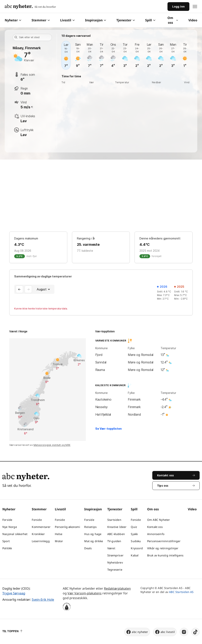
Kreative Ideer (117, 527)
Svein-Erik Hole (43, 600)
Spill (150, 20)
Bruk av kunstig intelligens (165, 555)
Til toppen (12, 631)
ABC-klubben (116, 534)
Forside (7, 520)
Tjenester (126, 20)
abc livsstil (165, 632)
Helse (59, 534)
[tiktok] (195, 632)
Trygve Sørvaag (14, 593)
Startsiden (114, 520)
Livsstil (67, 20)
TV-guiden (114, 541)
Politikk (7, 548)
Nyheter (13, 20)
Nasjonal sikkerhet (15, 534)
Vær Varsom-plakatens (85, 593)
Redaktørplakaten (117, 588)
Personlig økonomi (67, 527)
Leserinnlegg (41, 541)
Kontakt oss (155, 527)
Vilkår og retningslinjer (163, 548)
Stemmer (41, 20)
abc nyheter (137, 632)
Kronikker (38, 534)
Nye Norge (10, 527)
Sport (6, 541)
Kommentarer (41, 527)
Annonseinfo (156, 534)
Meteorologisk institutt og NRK (52, 445)
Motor (59, 541)
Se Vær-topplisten (108, 429)
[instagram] (184, 632)
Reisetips (90, 527)
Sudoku (136, 541)
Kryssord (137, 548)
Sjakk (134, 534)
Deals (88, 548)
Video (193, 20)
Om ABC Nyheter (159, 520)
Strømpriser (115, 555)
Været (111, 548)
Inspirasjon (96, 20)
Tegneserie (115, 570)
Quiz (134, 527)
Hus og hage (93, 534)
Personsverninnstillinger (164, 541)
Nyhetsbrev (115, 562)
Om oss (173, 20)
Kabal (135, 555)
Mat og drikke (94, 541)
